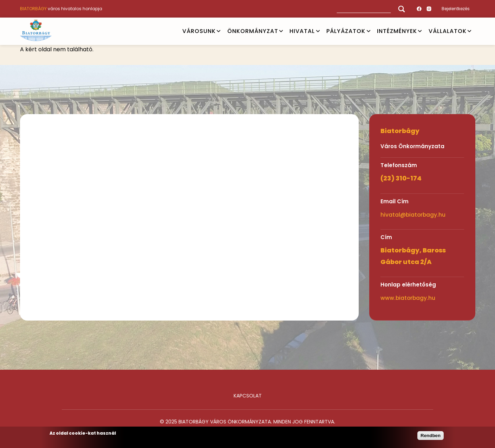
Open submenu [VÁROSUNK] (219, 31)
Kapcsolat (248, 396)
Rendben (431, 436)
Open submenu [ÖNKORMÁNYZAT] (281, 31)
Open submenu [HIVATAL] (318, 31)
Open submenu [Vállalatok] (469, 31)
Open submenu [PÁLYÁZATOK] (369, 31)
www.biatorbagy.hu (408, 298)
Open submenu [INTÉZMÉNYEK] (420, 31)
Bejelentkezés (456, 9)
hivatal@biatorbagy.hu (413, 215)
